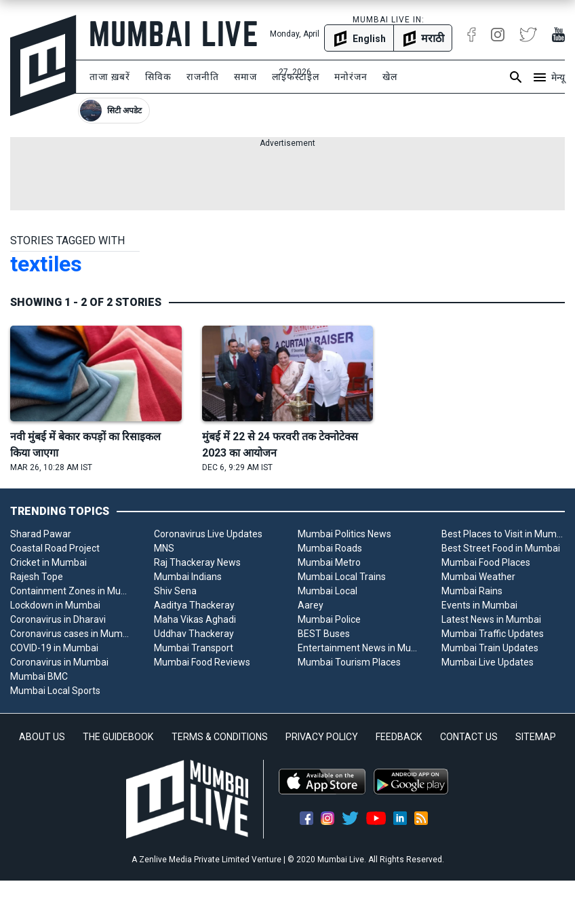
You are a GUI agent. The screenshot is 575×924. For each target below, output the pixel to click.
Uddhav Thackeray (194, 634)
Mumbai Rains (472, 591)
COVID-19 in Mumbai (54, 648)
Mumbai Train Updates (490, 648)
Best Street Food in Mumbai (501, 548)
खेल (390, 77)
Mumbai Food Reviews (202, 662)
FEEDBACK (399, 737)
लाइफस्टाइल (296, 77)
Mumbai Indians (188, 577)
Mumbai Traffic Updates (493, 634)
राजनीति (203, 77)
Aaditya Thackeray (194, 605)
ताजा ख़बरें (110, 77)
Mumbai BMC (39, 676)
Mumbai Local (328, 591)
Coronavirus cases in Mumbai (72, 634)
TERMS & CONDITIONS (220, 737)
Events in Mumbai (479, 605)
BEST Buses (324, 634)
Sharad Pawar (41, 534)
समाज (245, 77)
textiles (46, 264)
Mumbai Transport (194, 648)
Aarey (311, 605)
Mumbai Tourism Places (349, 662)
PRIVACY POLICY (322, 737)
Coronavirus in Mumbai (59, 662)
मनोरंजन (351, 77)
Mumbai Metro (329, 562)
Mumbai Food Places (486, 562)
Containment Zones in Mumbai (72, 591)
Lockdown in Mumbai (55, 605)
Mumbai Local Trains (342, 577)
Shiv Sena (175, 591)
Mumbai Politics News (344, 534)
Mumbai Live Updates (488, 662)
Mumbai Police (329, 619)
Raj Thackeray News (197, 562)
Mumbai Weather (478, 577)
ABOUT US (42, 737)
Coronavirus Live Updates (208, 534)
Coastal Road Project (55, 548)
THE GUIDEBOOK (118, 737)
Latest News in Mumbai (491, 619)
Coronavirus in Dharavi (58, 619)
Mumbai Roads (330, 548)
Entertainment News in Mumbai (359, 648)
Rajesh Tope (37, 577)
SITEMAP (536, 737)
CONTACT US (469, 737)
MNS (164, 548)
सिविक (158, 77)
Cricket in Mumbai (48, 562)
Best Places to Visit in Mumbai (503, 534)
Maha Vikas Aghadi (195, 619)
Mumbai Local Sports (55, 691)
